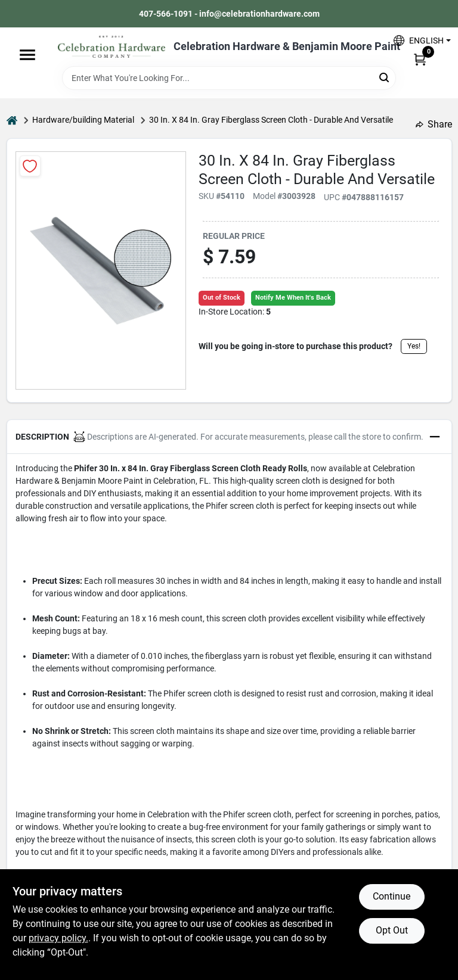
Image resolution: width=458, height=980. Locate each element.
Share (434, 124)
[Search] (385, 77)
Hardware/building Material (83, 120)
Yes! (414, 346)
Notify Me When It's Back (293, 298)
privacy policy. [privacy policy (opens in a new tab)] (58, 938)
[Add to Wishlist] (30, 166)
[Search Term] (229, 78)
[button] (418, 40)
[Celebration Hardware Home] (112, 47)
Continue (392, 896)
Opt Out (392, 930)
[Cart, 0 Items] (420, 59)
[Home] (12, 120)
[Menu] (27, 55)
